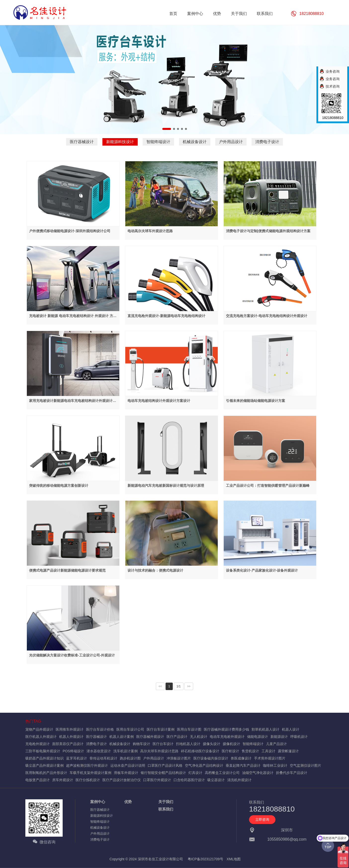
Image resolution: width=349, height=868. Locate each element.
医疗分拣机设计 (88, 780)
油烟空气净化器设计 (258, 773)
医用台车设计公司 (130, 729)
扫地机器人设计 (188, 744)
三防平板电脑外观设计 (43, 751)
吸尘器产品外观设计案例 (44, 765)
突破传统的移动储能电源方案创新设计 (59, 486)
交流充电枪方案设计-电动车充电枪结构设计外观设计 (267, 316)
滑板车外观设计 (126, 773)
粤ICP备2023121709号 (205, 859)
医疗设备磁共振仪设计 (211, 758)
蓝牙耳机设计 (77, 758)
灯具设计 (195, 773)
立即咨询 (262, 819)
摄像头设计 (212, 744)
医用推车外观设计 (70, 729)
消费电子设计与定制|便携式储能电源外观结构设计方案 (268, 231)
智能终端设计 (158, 142)
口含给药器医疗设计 (189, 780)
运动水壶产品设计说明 (128, 765)
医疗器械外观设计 (150, 737)
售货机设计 (250, 751)
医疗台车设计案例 (161, 729)
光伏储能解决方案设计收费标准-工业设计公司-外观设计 (72, 655)
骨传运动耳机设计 (103, 758)
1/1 (179, 686)
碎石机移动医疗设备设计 (200, 751)
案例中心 (98, 802)
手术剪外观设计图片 (270, 758)
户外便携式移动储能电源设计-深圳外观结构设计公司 (70, 231)
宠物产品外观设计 (39, 729)
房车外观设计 (63, 780)
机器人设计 (291, 729)
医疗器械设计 (82, 142)
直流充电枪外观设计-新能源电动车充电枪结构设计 (166, 316)
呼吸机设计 (299, 737)
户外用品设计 (231, 142)
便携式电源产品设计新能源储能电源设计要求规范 (67, 570)
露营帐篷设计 (288, 751)
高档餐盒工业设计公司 (222, 773)
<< (160, 686)
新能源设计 (279, 737)
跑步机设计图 (130, 758)
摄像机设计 (231, 744)
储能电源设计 (258, 737)
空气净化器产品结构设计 (204, 765)
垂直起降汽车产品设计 (243, 765)
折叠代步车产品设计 (292, 773)
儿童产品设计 (276, 744)
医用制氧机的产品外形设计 (46, 773)
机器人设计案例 (122, 737)
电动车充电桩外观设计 (227, 737)
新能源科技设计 (120, 142)
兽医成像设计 (241, 758)
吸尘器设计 (216, 780)
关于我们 (166, 802)
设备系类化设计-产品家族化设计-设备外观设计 (262, 570)
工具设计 (268, 751)
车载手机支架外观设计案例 (90, 773)
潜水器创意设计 (99, 751)
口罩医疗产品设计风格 (165, 765)
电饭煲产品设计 (38, 780)
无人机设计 (199, 737)
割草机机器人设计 (265, 729)
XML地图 (234, 859)
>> (189, 686)
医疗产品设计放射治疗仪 (122, 780)
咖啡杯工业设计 (275, 765)
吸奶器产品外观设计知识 (44, 758)
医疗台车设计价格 (100, 729)
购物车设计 (141, 744)
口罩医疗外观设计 (157, 780)
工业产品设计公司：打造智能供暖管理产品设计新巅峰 (268, 486)
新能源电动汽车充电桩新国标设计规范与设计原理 (166, 486)
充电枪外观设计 (38, 744)
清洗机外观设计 (239, 780)
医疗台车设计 (163, 744)
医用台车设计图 (189, 729)
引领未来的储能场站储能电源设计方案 (256, 401)
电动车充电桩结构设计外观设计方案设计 (159, 401)
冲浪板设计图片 (179, 758)
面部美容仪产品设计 (68, 744)
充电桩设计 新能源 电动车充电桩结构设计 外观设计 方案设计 (73, 316)
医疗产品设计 (177, 737)
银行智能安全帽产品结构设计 (163, 773)
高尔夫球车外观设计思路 (159, 751)
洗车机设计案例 (126, 751)
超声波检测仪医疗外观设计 (87, 765)
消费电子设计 (267, 142)
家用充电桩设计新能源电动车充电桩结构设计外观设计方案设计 (73, 401)
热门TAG (33, 721)
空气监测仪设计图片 (305, 765)
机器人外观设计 (71, 737)
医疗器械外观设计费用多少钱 (226, 729)
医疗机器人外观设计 (41, 737)
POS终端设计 (73, 751)
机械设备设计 (195, 142)
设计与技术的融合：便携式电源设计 (155, 570)
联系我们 (166, 809)
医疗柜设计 (230, 751)
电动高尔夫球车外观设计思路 (150, 231)
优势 (128, 802)
